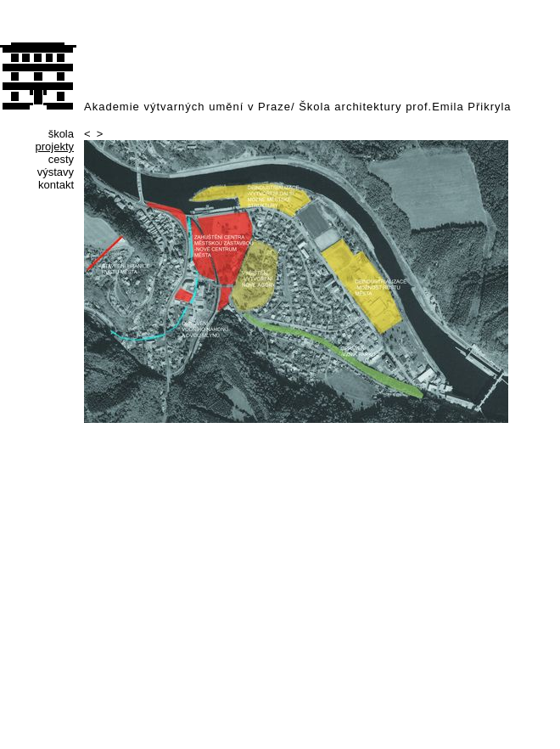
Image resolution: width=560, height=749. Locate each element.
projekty (54, 146)
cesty (61, 159)
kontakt (56, 185)
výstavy (56, 172)
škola (61, 134)
